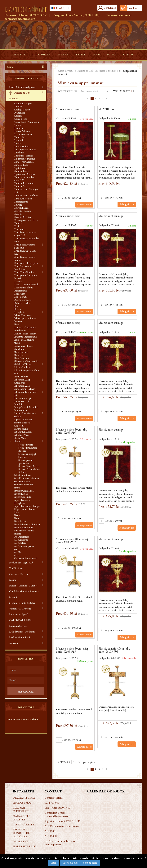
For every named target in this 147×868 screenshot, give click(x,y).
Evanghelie (19, 312)
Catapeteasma (21, 202)
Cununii (18, 281)
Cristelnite (19, 229)
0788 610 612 (73, 821)
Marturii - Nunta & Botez (22, 603)
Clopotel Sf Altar (22, 217)
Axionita (18, 125)
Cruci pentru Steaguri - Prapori (25, 277)
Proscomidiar (20, 410)
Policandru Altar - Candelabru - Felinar (24, 387)
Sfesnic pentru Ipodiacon (25, 461)
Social (112, 55)
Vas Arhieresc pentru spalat (24, 547)
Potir (16, 395)
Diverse (18, 309)
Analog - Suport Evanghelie (22, 111)
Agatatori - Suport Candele (23, 105)
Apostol (18, 116)
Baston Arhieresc (22, 131)
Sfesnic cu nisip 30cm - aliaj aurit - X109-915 (72, 650)
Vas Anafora (20, 543)
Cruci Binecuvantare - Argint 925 (25, 234)
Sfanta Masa (20, 438)
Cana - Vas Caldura (24, 162)
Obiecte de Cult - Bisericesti (20, 96)
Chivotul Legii (21, 208)
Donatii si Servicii (18, 626)
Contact (129, 55)
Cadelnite (19, 152)
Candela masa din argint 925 (26, 191)
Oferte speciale (24, 798)
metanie (34, 719)
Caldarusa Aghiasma (24, 159)
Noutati (81, 55)
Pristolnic (18, 404)
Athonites (14, 643)
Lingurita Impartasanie (25, 337)
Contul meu (110, 8)
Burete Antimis (22, 146)
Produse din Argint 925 (21, 562)
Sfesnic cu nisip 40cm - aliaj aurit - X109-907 (72, 541)
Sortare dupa (68, 91)
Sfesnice (18, 441)
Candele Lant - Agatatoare (21, 166)
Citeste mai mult (70, 863)
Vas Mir (18, 552)
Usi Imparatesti (21, 537)
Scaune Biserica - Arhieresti (22, 424)
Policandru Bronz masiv (26, 392)
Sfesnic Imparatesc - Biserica (28, 449)
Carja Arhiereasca (23, 198)
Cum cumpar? (41, 55)
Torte (17, 518)
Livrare (62, 55)
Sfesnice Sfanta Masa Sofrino (29, 471)
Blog (97, 55)
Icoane (13, 580)
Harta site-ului (24, 846)
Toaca (17, 515)
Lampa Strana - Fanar (25, 334)
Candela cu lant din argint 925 (24, 179)
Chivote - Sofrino (23, 211)
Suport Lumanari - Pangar (27, 506)
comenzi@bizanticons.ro (20, 19)
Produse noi (22, 803)
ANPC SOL (51, 836)
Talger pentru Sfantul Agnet (24, 511)
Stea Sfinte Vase (22, 481)
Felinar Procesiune (23, 315)
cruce (26, 719)
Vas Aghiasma (21, 540)
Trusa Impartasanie (23, 527)
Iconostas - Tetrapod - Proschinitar (25, 329)
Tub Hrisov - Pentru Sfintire (24, 532)
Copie (17, 226)
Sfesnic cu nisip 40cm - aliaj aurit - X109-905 (114, 650)
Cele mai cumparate (21, 809)
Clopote (18, 214)
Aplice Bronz (20, 119)
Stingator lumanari (23, 484)
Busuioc (18, 143)
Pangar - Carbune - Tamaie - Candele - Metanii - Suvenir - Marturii (24, 591)
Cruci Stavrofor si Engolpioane (23, 268)
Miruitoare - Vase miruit (26, 361)
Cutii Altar (19, 294)
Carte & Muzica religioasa (22, 87)
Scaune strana (21, 429)
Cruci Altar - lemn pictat (26, 263)
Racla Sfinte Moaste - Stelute (25, 415)
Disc (16, 306)
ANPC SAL (51, 831)
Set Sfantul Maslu (23, 432)
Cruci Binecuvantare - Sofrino (25, 258)
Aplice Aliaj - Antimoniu (26, 122)
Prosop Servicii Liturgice (26, 407)
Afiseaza (64, 762)
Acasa (61, 71)
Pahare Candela (22, 367)
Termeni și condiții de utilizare (21, 833)
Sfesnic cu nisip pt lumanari (27, 455)
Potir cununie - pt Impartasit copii (22, 399)
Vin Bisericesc (16, 568)
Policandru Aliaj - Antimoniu (22, 381)
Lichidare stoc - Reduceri (22, 632)
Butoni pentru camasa (25, 149)
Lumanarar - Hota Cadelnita (23, 347)
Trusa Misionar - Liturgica (27, 524)
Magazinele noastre (21, 818)
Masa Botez (20, 355)
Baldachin (19, 128)
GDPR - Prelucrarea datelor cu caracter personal (60, 843)
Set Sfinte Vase (21, 435)
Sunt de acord (90, 863)
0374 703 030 (39, 15)
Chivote (18, 205)
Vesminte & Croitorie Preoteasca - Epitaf (20, 611)
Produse (70, 71)
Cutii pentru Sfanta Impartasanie (23, 289)
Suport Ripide (21, 494)
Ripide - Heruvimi (23, 419)
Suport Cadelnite (22, 497)
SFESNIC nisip (107, 109)
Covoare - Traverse (19, 574)
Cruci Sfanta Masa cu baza (25, 252)
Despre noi (18, 55)
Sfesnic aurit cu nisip (68, 109)
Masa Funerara (21, 358)
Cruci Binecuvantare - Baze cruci (25, 246)
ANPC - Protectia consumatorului (62, 826)
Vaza (16, 555)
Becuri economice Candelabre (23, 136)
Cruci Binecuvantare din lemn (26, 240)
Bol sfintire (19, 140)
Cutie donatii (20, 297)
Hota (17, 324)
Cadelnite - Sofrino (23, 156)
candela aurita (15, 719)
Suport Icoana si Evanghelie (22, 501)
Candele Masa (21, 186)
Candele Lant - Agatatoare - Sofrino (24, 172)
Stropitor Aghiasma (24, 491)
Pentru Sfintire (21, 376)
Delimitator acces (23, 300)
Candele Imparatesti (24, 183)
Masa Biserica (21, 352)
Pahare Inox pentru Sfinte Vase (27, 372)
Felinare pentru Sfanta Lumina (25, 320)
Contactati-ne (24, 824)
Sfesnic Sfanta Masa (28, 466)
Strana (17, 488)
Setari (54, 863)
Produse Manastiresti (20, 637)
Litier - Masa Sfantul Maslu (24, 341)
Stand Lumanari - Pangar (26, 478)
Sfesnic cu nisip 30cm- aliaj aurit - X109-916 (72, 431)
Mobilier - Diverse (23, 364)
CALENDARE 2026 (20, 620)
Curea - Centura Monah (26, 284)
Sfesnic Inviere (26, 445)
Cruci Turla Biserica (24, 272)
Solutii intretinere (22, 475)
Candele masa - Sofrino (26, 195)
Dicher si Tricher (22, 303)
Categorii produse (26, 78)
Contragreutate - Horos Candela (26, 222)
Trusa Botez (20, 521)
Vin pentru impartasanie (26, 558)
